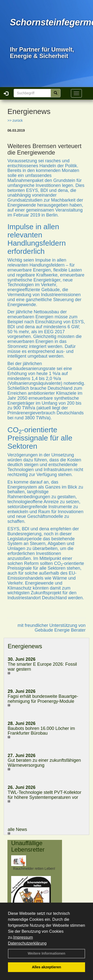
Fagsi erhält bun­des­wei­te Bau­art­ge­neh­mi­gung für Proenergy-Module (43, 699)
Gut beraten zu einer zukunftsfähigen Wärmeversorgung (44, 763)
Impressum (23, 937)
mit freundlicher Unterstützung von (52, 625)
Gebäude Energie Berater (60, 630)
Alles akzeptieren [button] (47, 967)
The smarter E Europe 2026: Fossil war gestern (42, 667)
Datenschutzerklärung (27, 943)
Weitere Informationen (47, 953)
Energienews (25, 646)
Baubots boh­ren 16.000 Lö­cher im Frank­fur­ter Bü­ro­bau (41, 731)
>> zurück (15, 120)
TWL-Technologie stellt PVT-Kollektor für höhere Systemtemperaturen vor (45, 795)
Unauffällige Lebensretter (28, 846)
